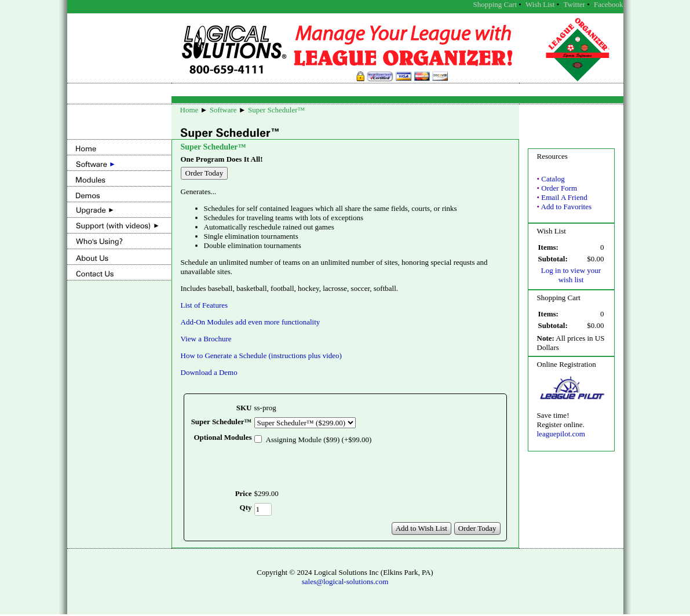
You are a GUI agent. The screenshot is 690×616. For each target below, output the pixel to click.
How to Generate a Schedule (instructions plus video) (261, 356)
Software (223, 110)
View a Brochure (206, 339)
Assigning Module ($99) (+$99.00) (319, 440)
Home (189, 110)
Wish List (540, 4)
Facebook (609, 4)
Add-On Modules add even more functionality (251, 322)
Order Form (559, 188)
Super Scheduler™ (276, 110)
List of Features (205, 305)
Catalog (553, 179)
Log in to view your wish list (571, 275)
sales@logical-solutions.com (345, 583)
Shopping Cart (495, 4)
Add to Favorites (566, 207)
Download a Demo (209, 372)
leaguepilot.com (561, 434)
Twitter (574, 4)
